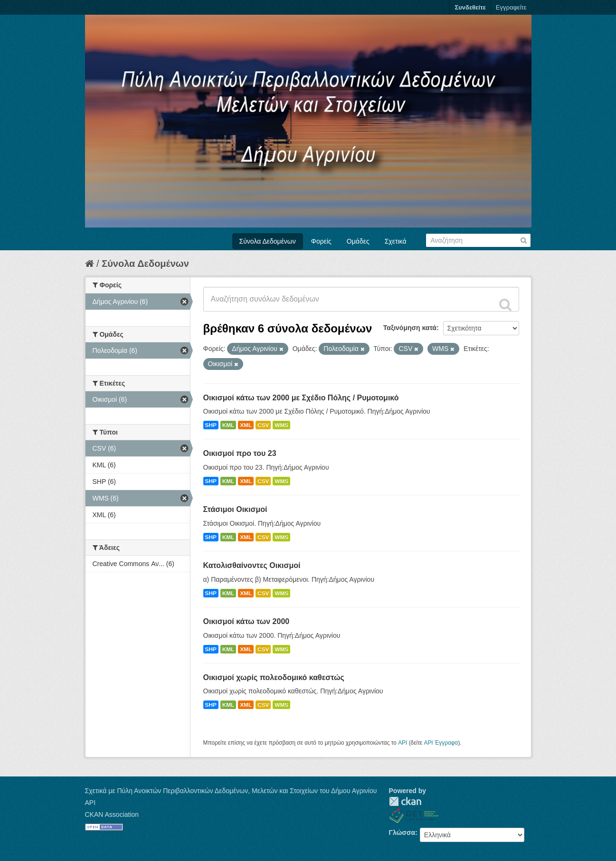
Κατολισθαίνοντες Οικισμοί (252, 565)
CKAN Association (112, 814)
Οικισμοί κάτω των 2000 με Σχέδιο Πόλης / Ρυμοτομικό (301, 398)
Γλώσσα (402, 833)
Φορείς (321, 241)
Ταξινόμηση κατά (410, 328)
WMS (281, 425)
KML (228, 425)
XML (246, 425)
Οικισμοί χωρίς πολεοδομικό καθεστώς (274, 677)
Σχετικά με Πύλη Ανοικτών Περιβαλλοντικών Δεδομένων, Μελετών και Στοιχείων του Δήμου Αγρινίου (231, 791)
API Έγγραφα (441, 743)
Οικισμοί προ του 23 (240, 453)
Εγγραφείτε (511, 7)
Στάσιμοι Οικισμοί (235, 509)
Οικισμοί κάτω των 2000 (246, 621)
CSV (263, 425)
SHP (211, 425)
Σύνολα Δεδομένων (268, 241)
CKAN (405, 801)
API (403, 743)
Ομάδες (358, 241)
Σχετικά (396, 241)
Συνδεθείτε (470, 7)
